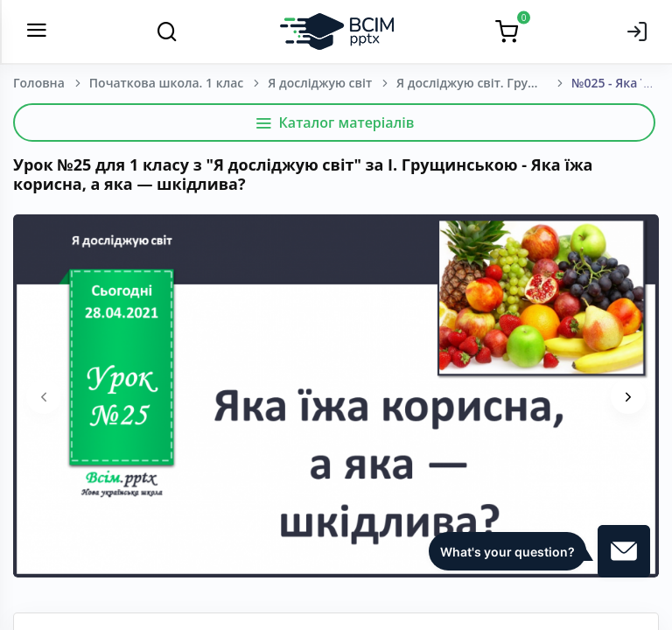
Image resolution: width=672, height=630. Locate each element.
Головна (39, 83)
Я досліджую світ (320, 83)
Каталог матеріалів (335, 122)
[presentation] (44, 396)
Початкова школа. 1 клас (166, 83)
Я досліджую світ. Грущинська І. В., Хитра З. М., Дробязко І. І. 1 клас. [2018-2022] (484, 83)
